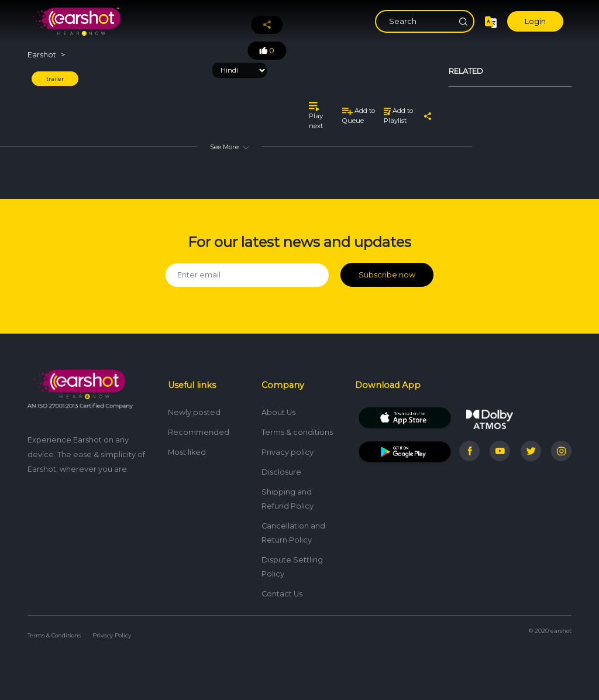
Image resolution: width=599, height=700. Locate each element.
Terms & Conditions (54, 635)
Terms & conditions (297, 432)
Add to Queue (359, 116)
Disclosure (281, 472)
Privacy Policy (112, 635)
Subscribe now (387, 275)
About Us (278, 412)
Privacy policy (288, 452)
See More (229, 147)
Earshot (42, 55)
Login (535, 21)
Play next (316, 116)
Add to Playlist (398, 116)
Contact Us (282, 594)
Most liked (187, 452)
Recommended (199, 432)
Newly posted (194, 412)
